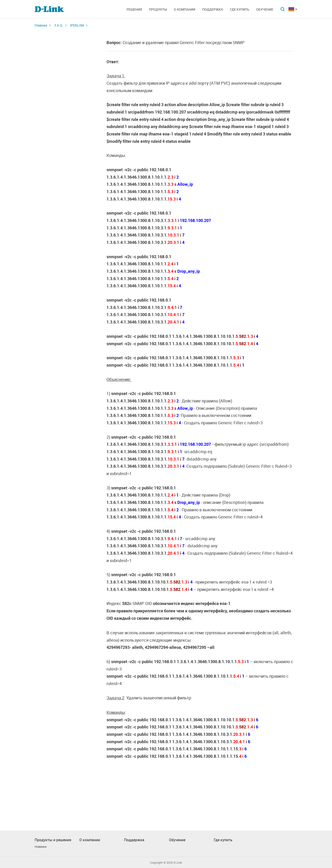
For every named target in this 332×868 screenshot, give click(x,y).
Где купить (240, 9)
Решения (134, 9)
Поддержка (213, 9)
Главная (41, 25)
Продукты (158, 9)
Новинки (40, 847)
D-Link (178, 863)
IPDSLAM (77, 25)
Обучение (265, 9)
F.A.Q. (59, 25)
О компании (185, 9)
